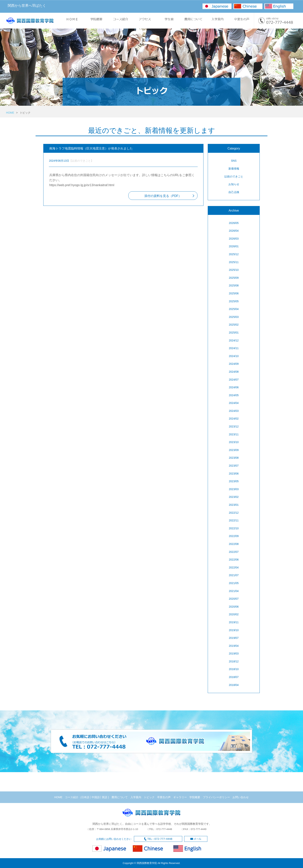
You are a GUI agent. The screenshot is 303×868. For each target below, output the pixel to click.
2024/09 (234, 364)
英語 (105, 797)
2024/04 (234, 403)
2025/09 (234, 278)
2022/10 (234, 528)
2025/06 (234, 293)
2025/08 (234, 285)
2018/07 (234, 677)
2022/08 (234, 544)
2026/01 (234, 246)
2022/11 (234, 520)
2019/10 (234, 630)
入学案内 (136, 797)
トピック (149, 797)
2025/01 (234, 333)
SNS (234, 161)
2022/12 (234, 513)
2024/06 (234, 387)
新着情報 (234, 169)
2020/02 (234, 614)
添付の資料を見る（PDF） (163, 196)
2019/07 (234, 638)
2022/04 (234, 567)
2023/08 (234, 458)
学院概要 (195, 797)
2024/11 (234, 348)
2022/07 (234, 552)
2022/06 (234, 560)
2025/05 (234, 301)
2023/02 (234, 497)
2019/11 (234, 622)
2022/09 (234, 536)
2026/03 (234, 239)
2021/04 (234, 591)
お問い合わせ (241, 797)
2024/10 (234, 356)
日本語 (85, 797)
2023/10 (234, 442)
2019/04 (234, 646)
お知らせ (234, 184)
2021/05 (234, 583)
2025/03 (234, 317)
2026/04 (234, 231)
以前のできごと (234, 176)
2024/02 (234, 419)
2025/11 (234, 262)
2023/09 (234, 450)
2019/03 (234, 654)
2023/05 (234, 481)
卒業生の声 (164, 797)
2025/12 (234, 254)
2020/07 (234, 599)
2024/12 (234, 340)
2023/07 (234, 466)
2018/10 (234, 669)
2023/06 (234, 474)
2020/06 (234, 607)
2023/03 (234, 489)
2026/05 (234, 223)
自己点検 (234, 192)
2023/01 (234, 505)
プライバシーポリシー (216, 797)
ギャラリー (180, 797)
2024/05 (234, 395)
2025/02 (234, 325)
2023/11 (234, 434)
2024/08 (234, 372)
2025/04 (234, 309)
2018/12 (234, 661)
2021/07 (234, 575)
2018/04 (234, 685)
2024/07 (234, 380)
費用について (120, 797)
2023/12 (234, 426)
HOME (10, 113)
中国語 (96, 797)
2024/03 (234, 411)
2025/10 (234, 270)
